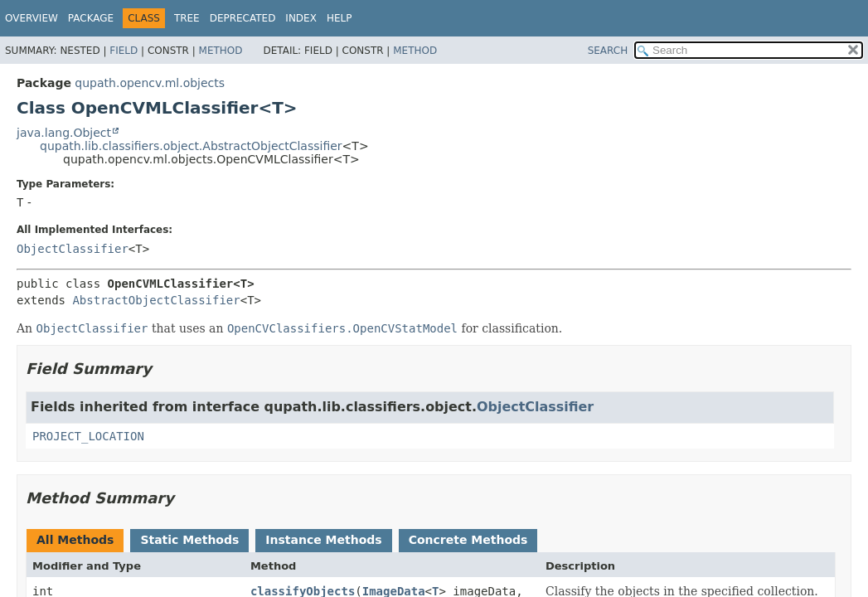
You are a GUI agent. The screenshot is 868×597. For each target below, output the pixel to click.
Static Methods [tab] (189, 540)
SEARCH (608, 51)
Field (124, 51)
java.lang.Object (64, 133)
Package (91, 18)
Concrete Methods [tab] (468, 540)
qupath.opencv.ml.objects (150, 83)
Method (221, 51)
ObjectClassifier (73, 249)
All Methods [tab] (75, 540)
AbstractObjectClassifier (156, 300)
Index (301, 18)
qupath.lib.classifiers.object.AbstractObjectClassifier (191, 146)
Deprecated (243, 18)
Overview (32, 18)
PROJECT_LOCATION (88, 436)
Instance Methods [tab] (323, 540)
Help (339, 18)
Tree (187, 18)
